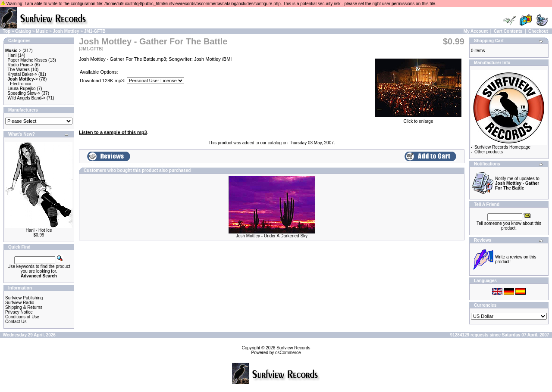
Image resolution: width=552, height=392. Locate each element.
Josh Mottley (66, 31)
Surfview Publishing (24, 298)
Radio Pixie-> (21, 65)
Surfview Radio (20, 303)
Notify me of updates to (517, 183)
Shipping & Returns (24, 307)
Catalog (23, 31)
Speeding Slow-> (24, 93)
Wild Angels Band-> (27, 98)
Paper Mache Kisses (28, 60)
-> (13, 51)
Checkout (538, 31)
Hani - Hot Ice (39, 230)
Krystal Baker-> (23, 74)
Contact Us (16, 322)
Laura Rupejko (22, 89)
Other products (489, 152)
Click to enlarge (418, 119)
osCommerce (288, 353)
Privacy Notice (19, 312)
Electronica (20, 84)
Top (7, 31)
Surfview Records (293, 348)
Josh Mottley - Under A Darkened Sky (272, 236)
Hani (12, 55)
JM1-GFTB (95, 31)
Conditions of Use (22, 317)
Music (42, 31)
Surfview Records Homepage (502, 147)
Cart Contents (508, 31)
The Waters (18, 70)
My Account (476, 31)
